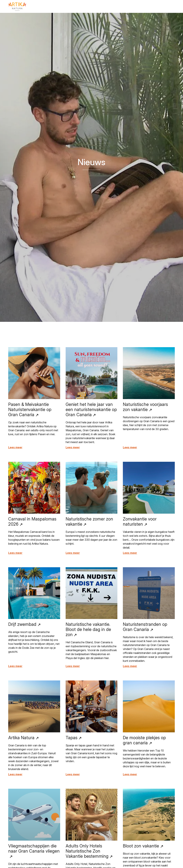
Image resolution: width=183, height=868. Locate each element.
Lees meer (15, 447)
